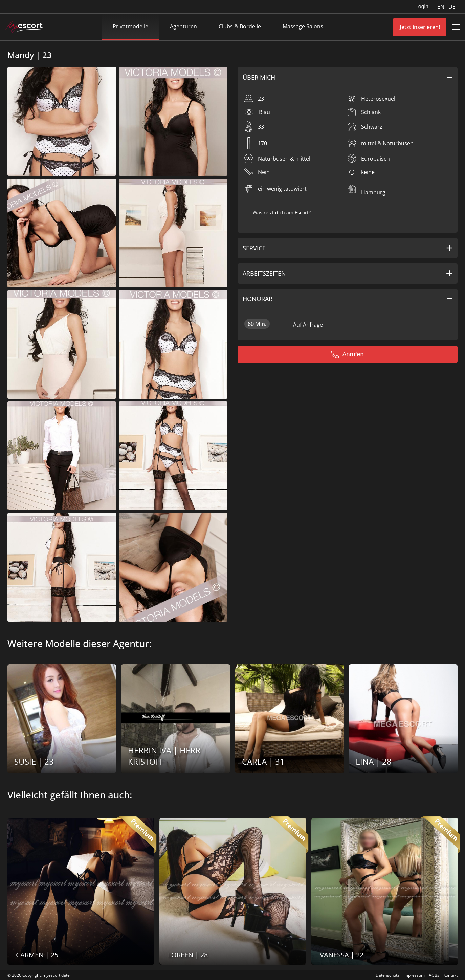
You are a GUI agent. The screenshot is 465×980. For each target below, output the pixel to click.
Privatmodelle (130, 26)
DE (452, 7)
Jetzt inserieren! (420, 27)
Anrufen (347, 354)
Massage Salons (303, 26)
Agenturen (183, 26)
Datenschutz (387, 975)
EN (441, 7)
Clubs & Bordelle (240, 26)
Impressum (414, 975)
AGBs (434, 975)
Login (422, 7)
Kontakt (450, 975)
